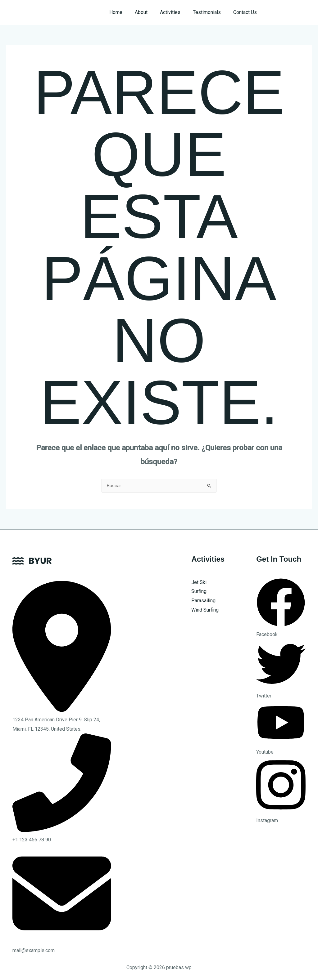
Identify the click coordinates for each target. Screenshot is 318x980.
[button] (291, 12)
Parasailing (203, 601)
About (150, 12)
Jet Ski (199, 583)
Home (127, 12)
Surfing (199, 592)
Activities (176, 12)
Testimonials (211, 12)
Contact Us (246, 12)
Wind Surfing (205, 610)
